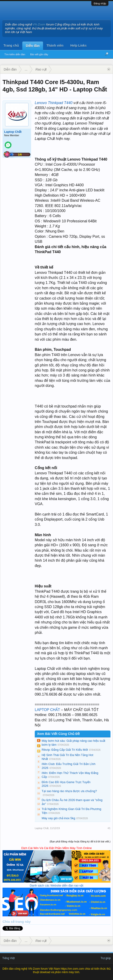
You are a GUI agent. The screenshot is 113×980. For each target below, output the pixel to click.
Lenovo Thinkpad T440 (54, 103)
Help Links (79, 45)
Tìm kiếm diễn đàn (15, 54)
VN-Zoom (39, 24)
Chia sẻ (9, 922)
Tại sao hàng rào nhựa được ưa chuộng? (69, 791)
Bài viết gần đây (39, 54)
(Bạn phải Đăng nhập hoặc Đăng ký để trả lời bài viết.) (80, 841)
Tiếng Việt (9, 958)
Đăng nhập (100, 3)
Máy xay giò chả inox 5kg (58, 818)
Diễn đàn (33, 46)
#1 (109, 828)
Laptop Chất (13, 132)
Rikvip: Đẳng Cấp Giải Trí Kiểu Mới (65, 750)
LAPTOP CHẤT (47, 710)
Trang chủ (11, 45)
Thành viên (55, 45)
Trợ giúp (106, 958)
